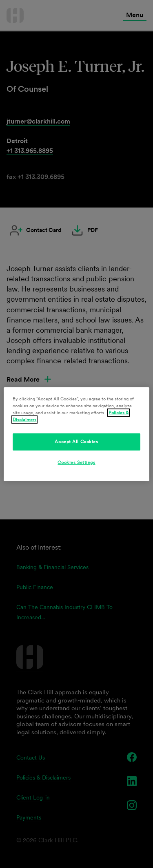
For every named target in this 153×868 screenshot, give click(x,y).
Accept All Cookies (76, 442)
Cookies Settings (76, 462)
